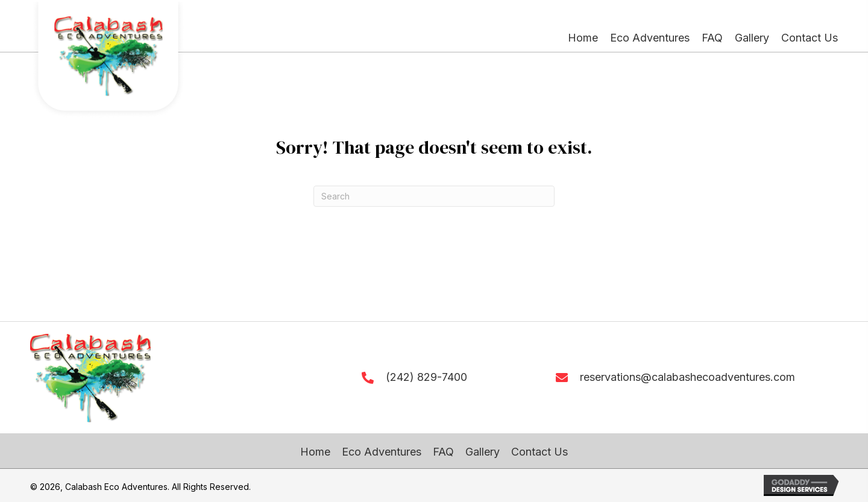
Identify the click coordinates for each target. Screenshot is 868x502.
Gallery (483, 452)
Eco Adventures (382, 452)
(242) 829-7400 (426, 377)
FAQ (443, 452)
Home (315, 452)
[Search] (434, 196)
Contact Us (539, 452)
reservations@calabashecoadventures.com (687, 377)
